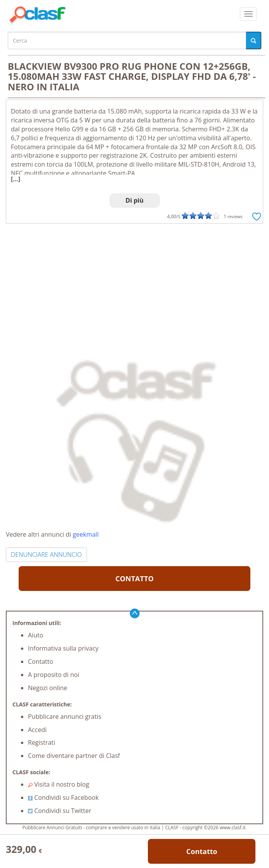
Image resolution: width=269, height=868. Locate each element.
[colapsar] (248, 14)
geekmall (86, 534)
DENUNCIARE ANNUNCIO (46, 555)
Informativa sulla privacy (63, 648)
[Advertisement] (134, 282)
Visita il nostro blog (59, 784)
